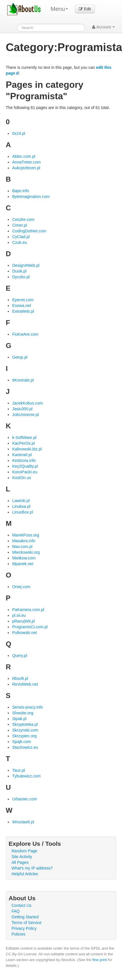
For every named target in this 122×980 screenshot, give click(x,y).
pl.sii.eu (19, 615)
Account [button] (103, 27)
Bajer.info (20, 191)
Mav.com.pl (22, 547)
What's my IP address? (32, 868)
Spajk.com (21, 742)
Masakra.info (24, 541)
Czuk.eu (19, 242)
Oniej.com (21, 587)
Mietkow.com (24, 558)
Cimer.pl (19, 225)
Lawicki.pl (21, 501)
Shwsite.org (23, 713)
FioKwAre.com (25, 334)
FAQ (16, 911)
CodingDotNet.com (29, 231)
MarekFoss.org (25, 535)
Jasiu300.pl (22, 409)
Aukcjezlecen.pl (26, 168)
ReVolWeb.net (25, 684)
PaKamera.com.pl (28, 610)
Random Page (24, 851)
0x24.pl (19, 133)
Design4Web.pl (26, 265)
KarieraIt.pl (22, 455)
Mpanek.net (23, 564)
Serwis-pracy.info (27, 707)
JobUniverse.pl (25, 415)
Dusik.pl (19, 271)
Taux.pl (18, 770)
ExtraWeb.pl (23, 311)
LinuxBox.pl (22, 512)
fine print (100, 960)
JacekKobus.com (27, 403)
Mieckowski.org (26, 552)
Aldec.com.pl (24, 156)
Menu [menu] (59, 9)
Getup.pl (20, 357)
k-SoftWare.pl (24, 437)
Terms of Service (26, 923)
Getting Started (25, 917)
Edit (85, 9)
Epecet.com (23, 300)
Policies (18, 934)
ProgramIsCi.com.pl (30, 627)
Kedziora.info (24, 460)
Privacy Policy (24, 928)
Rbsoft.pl (20, 678)
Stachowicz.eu (25, 747)
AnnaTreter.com (26, 162)
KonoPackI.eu (25, 472)
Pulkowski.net (24, 633)
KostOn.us (21, 478)
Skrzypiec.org (24, 736)
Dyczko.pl (21, 277)
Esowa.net (21, 306)
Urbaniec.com (24, 799)
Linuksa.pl (21, 506)
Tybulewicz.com (26, 776)
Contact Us (21, 905)
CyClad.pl (21, 237)
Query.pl (20, 656)
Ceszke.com (23, 219)
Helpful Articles (25, 874)
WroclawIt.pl (23, 822)
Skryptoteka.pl (25, 724)
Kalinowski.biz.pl (27, 449)
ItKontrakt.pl (23, 380)
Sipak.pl (19, 719)
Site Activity (22, 857)
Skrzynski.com (25, 730)
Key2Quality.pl (25, 466)
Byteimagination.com (31, 197)
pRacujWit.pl (23, 621)
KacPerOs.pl (23, 443)
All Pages (20, 862)
